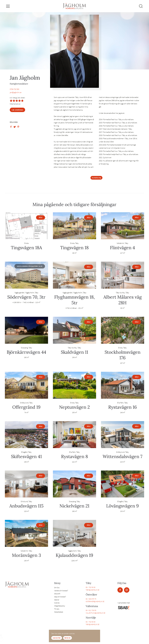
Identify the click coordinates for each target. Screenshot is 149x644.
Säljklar (57, 600)
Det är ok (67, 638)
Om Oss (57, 588)
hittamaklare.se (15, 104)
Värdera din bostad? (61, 591)
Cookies (57, 603)
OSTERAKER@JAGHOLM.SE (95, 601)
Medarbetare (59, 612)
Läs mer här (57, 638)
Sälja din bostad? (60, 597)
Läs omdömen (17, 110)
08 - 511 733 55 (91, 610)
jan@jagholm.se (16, 92)
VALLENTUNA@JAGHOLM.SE (95, 613)
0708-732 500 (14, 89)
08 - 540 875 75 (91, 599)
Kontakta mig (96, 178)
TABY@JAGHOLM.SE (92, 590)
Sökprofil (57, 594)
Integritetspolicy (60, 606)
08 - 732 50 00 (91, 587)
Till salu (57, 609)
